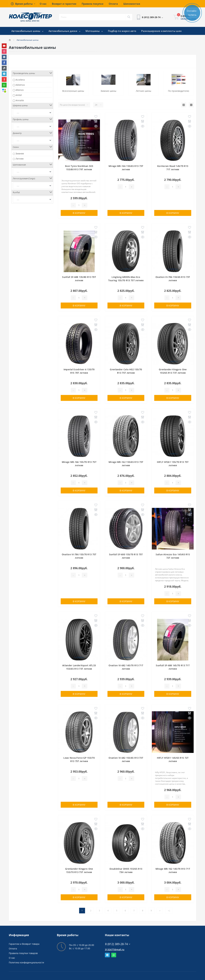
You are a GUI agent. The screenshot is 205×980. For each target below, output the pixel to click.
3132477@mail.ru (115, 949)
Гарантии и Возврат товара (24, 944)
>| (169, 911)
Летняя (20, 159)
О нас (12, 958)
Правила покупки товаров (23, 953)
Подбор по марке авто (122, 31)
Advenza (20, 85)
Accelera (20, 80)
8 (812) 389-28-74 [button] (118, 944)
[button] (23, 4)
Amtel (19, 95)
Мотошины (94, 31)
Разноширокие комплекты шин (161, 31)
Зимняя (20, 154)
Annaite (20, 100)
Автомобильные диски (64, 31)
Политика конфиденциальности (26, 962)
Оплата (13, 949)
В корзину (79, 213)
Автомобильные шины (27, 31)
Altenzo (20, 90)
